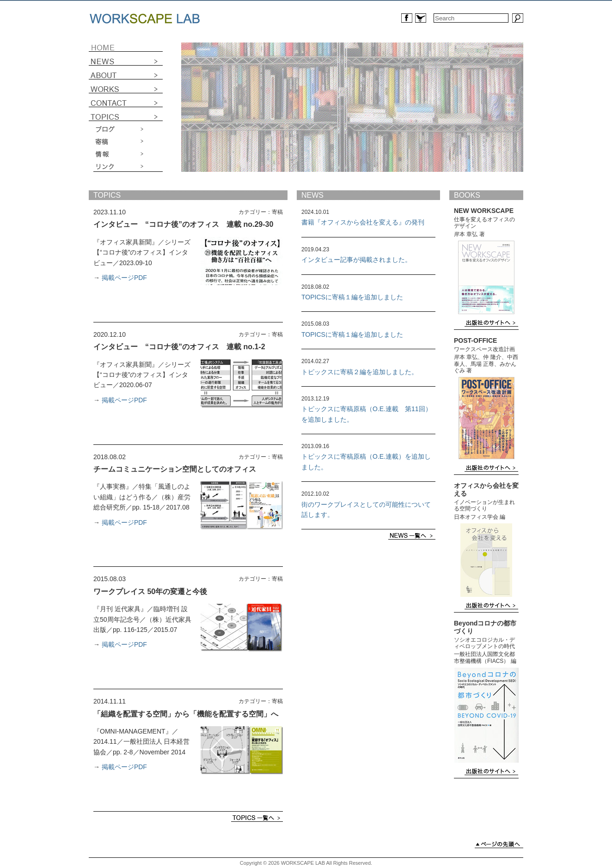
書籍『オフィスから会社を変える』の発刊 (363, 222)
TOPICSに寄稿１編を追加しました (352, 297)
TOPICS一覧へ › (257, 818)
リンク (128, 166)
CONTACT (126, 100)
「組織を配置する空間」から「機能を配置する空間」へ (186, 714)
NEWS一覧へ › (412, 536)
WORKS (126, 86)
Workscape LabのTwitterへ (421, 18)
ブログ (128, 130)
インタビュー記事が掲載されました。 (356, 260)
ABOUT (126, 73)
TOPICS (107, 195)
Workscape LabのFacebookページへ (407, 18)
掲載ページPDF (124, 278)
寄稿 (128, 142)
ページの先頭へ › (499, 844)
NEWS (126, 59)
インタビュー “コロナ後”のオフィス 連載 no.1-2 (179, 347)
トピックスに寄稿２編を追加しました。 (360, 372)
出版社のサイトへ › (491, 323)
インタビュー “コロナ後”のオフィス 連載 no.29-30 (183, 224)
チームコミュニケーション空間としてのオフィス (175, 469)
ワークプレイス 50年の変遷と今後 (150, 592)
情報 (128, 154)
